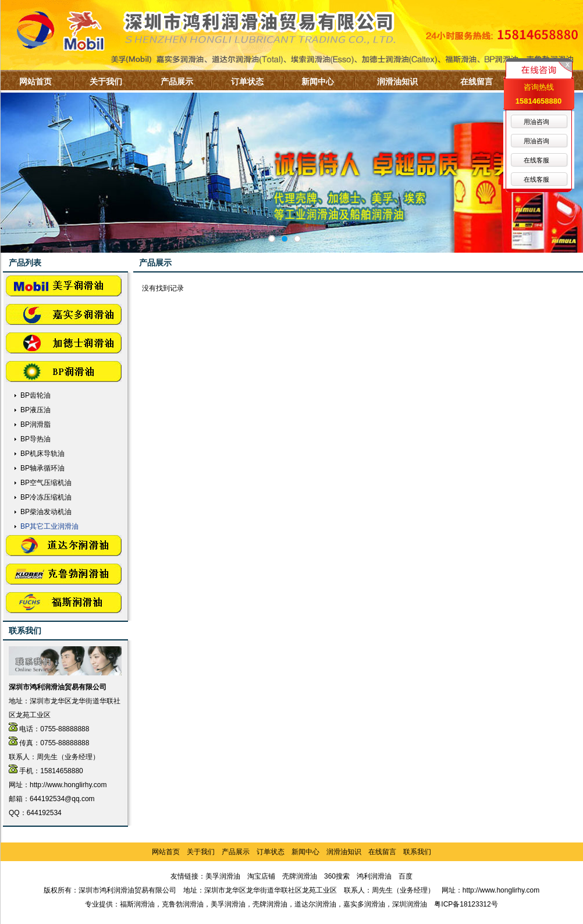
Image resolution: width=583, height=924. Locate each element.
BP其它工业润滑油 (49, 526)
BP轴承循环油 (42, 468)
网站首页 (35, 82)
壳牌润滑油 (300, 876)
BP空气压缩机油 (46, 483)
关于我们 (106, 82)
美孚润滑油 (223, 876)
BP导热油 (35, 439)
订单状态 (247, 82)
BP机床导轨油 (42, 454)
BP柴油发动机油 (46, 512)
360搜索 (337, 876)
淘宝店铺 (261, 876)
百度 (406, 876)
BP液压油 (35, 410)
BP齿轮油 (35, 395)
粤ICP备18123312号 (466, 904)
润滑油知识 (397, 82)
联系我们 (417, 852)
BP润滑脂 (35, 424)
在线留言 (477, 82)
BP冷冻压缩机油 (46, 497)
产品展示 (177, 82)
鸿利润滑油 (374, 876)
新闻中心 (318, 82)
